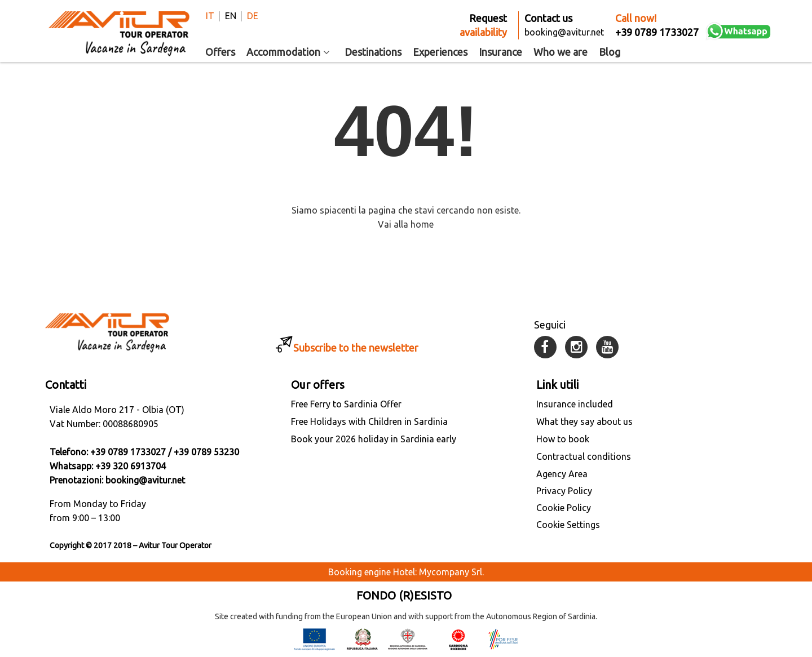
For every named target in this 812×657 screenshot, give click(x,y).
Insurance (500, 52)
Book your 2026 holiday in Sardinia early (374, 439)
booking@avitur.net (145, 480)
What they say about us (584, 421)
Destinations (373, 52)
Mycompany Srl (451, 572)
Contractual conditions (584, 456)
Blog (610, 52)
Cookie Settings (568, 525)
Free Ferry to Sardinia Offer (346, 404)
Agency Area (562, 474)
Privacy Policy (564, 491)
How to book (563, 439)
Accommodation (290, 52)
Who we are (561, 52)
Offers (220, 52)
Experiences (440, 52)
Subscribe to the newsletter (356, 348)
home (422, 224)
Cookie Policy (564, 508)
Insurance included (575, 404)
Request (483, 26)
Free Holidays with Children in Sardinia (369, 421)
